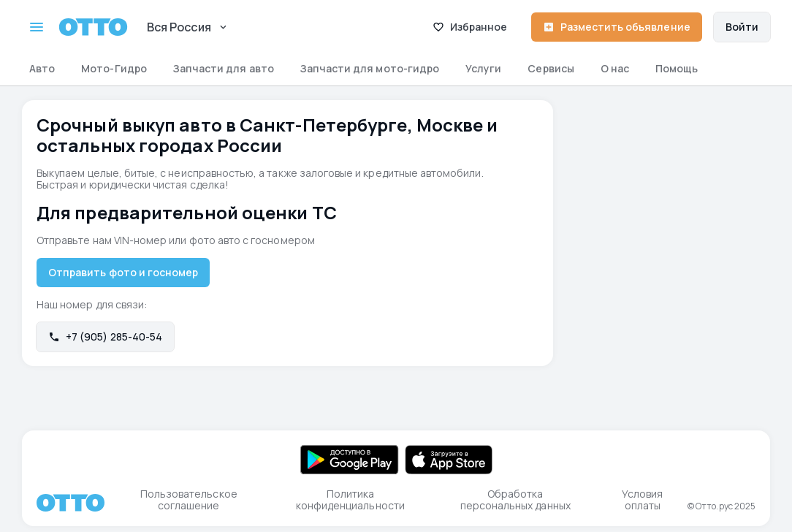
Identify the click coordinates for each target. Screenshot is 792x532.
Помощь (677, 68)
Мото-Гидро (114, 68)
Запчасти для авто (224, 68)
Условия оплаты (642, 499)
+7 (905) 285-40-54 (105, 337)
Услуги (483, 68)
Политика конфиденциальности (350, 499)
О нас (615, 68)
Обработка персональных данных (515, 499)
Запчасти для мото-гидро (370, 68)
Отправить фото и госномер (123, 272)
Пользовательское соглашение (189, 499)
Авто (42, 68)
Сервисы (551, 68)
